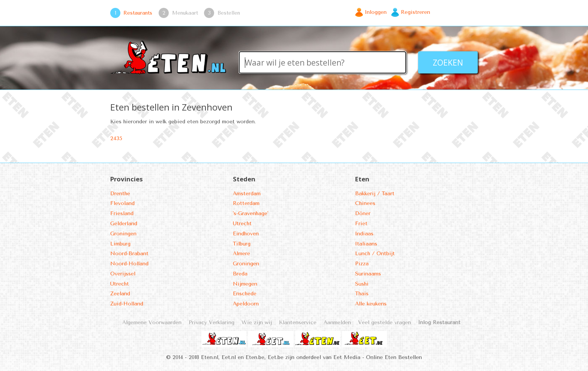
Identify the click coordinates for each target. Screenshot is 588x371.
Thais (362, 294)
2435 (116, 138)
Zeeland (120, 294)
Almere (241, 254)
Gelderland (124, 224)
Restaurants (138, 13)
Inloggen (376, 12)
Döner (363, 213)
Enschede (245, 294)
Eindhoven (246, 234)
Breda (240, 274)
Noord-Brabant (129, 254)
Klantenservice (298, 322)
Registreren (415, 12)
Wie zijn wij (257, 322)
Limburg (120, 244)
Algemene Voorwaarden (152, 322)
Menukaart (185, 13)
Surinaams (368, 274)
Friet (361, 224)
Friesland (122, 213)
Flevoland (122, 203)
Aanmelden (337, 322)
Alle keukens (371, 304)
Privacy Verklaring (211, 322)
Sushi (362, 284)
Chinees (365, 203)
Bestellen (229, 13)
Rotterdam (246, 203)
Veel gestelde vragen (385, 322)
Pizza (362, 264)
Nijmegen (245, 284)
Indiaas (364, 234)
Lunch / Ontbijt (375, 254)
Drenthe (120, 194)
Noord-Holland (129, 264)
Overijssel (123, 274)
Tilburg (242, 244)
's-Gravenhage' (250, 213)
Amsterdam (247, 194)
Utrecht (120, 284)
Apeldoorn (246, 304)
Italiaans (366, 244)
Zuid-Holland (127, 304)
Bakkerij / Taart (375, 194)
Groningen (123, 234)
